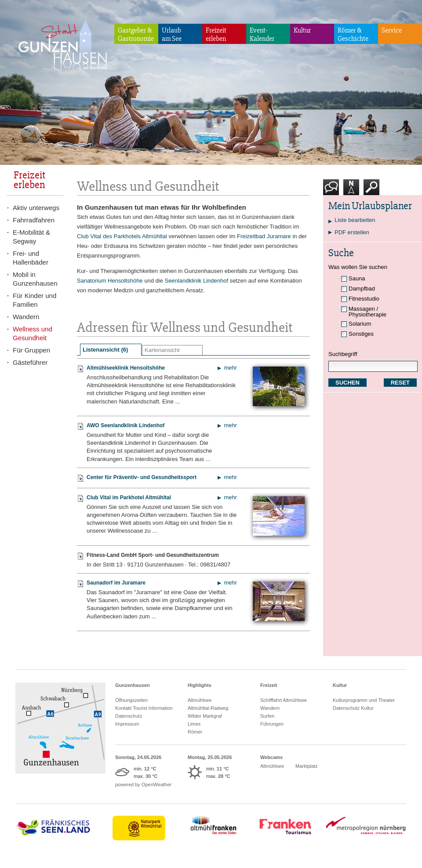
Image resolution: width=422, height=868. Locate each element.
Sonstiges (361, 334)
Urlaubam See (172, 35)
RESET (400, 383)
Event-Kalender (262, 35)
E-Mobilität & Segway (31, 237)
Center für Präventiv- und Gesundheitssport (142, 477)
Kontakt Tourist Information (144, 708)
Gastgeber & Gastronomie (136, 35)
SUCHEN (347, 383)
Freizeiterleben (216, 35)
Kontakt (333, 191)
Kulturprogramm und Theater (364, 700)
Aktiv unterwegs (36, 208)
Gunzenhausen (133, 685)
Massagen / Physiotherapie (367, 312)
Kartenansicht (162, 350)
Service (392, 30)
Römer (195, 732)
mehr (230, 368)
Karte (351, 191)
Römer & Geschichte (353, 35)
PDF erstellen (352, 232)
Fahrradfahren (34, 220)
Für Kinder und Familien (35, 300)
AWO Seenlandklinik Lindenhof (126, 425)
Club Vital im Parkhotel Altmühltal (129, 498)
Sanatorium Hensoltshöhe (110, 281)
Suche (372, 191)
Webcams (271, 757)
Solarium (360, 324)
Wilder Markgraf (205, 716)
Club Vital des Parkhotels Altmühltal (122, 236)
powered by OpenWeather (143, 784)
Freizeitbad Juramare (264, 236)
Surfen (267, 716)
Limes (194, 724)
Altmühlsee (200, 700)
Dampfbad (362, 289)
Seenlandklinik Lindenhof (196, 281)
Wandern (26, 317)
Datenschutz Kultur (353, 708)
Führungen (272, 724)
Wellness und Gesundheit (33, 333)
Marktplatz (307, 766)
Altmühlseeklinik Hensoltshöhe (126, 368)
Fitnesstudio (364, 299)
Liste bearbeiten (355, 220)
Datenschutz (129, 716)
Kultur (302, 30)
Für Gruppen (31, 350)
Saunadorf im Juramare (116, 583)
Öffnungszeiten (131, 700)
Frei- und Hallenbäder (31, 258)
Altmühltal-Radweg (208, 708)
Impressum (127, 724)
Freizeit (269, 685)
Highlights (200, 685)
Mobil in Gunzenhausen (35, 279)
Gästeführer (30, 362)
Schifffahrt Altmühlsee (284, 700)
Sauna (357, 278)
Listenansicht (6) (105, 350)
